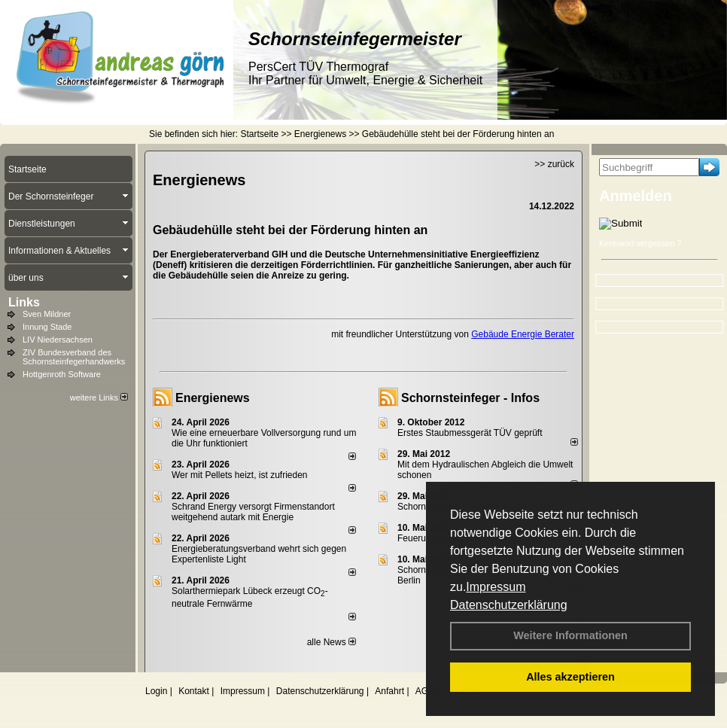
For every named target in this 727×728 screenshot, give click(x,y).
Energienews (213, 398)
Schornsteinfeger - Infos (470, 398)
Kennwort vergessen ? (640, 243)
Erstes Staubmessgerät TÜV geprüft (470, 433)
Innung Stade (47, 327)
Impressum (496, 587)
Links (24, 302)
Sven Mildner (47, 314)
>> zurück (554, 164)
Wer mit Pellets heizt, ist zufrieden (240, 475)
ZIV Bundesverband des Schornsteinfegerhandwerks (74, 357)
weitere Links (99, 398)
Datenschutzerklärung (509, 605)
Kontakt (194, 691)
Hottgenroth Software (62, 374)
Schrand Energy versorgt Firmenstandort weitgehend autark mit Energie (253, 512)
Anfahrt (389, 691)
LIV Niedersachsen (58, 340)
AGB (425, 691)
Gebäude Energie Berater (523, 334)
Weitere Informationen (570, 635)
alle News (332, 642)
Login (156, 691)
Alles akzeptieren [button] (570, 677)
